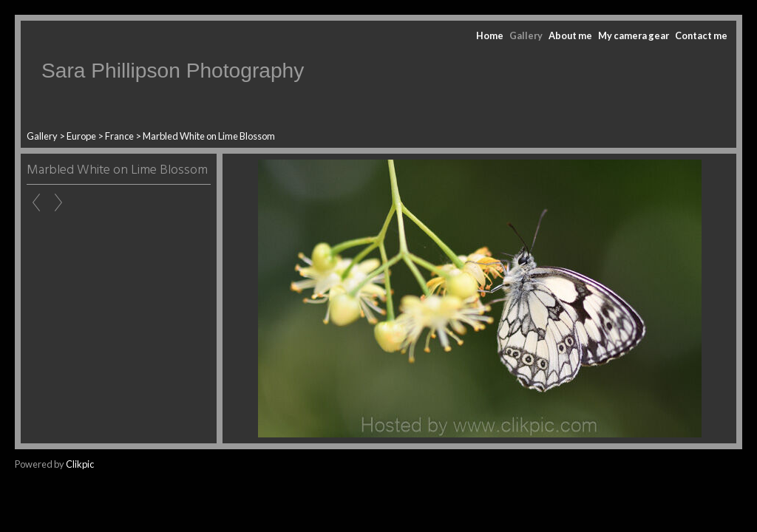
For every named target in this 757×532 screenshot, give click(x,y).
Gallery (526, 35)
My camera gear (634, 35)
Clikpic (80, 464)
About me (570, 35)
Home (490, 35)
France (119, 136)
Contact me (701, 35)
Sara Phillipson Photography (173, 71)
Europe (81, 136)
